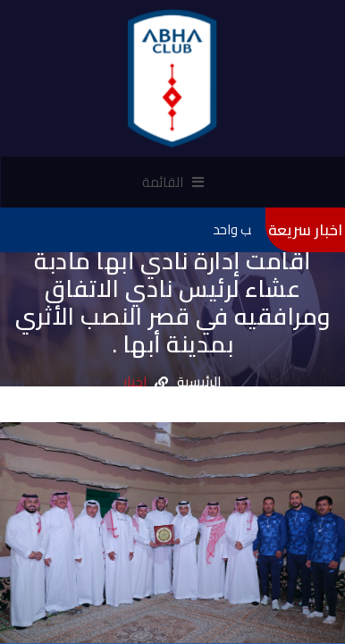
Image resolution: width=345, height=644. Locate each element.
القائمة (173, 182)
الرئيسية (199, 382)
